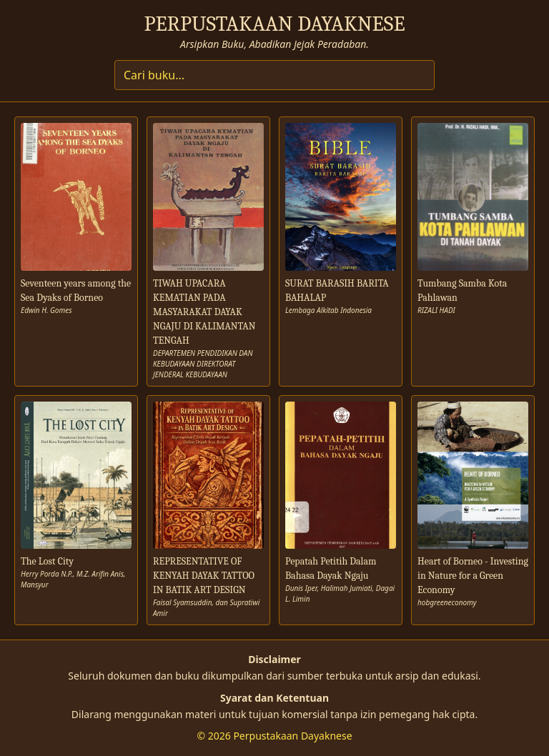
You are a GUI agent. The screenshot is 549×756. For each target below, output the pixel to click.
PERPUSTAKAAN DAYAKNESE (274, 24)
